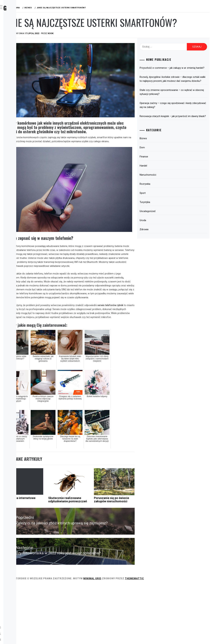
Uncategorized (165, 236)
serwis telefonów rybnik (65, 310)
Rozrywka (19, 61)
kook (100, 47)
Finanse (17, 46)
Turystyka (19, 75)
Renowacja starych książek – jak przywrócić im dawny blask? (181, 139)
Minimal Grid (142, 637)
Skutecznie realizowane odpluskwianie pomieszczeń (97, 552)
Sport (16, 68)
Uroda (16, 83)
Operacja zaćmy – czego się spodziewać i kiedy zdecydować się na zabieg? (180, 126)
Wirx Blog (26, 8)
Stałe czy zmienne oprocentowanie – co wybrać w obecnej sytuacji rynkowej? (179, 113)
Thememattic (184, 637)
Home (16, 24)
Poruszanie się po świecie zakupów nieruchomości (134, 550)
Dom (15, 39)
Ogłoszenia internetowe (60, 549)
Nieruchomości (165, 200)
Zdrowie (18, 90)
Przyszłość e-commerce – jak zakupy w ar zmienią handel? (180, 83)
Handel (17, 54)
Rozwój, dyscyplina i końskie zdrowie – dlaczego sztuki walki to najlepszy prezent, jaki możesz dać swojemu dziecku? (180, 98)
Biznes (16, 32)
